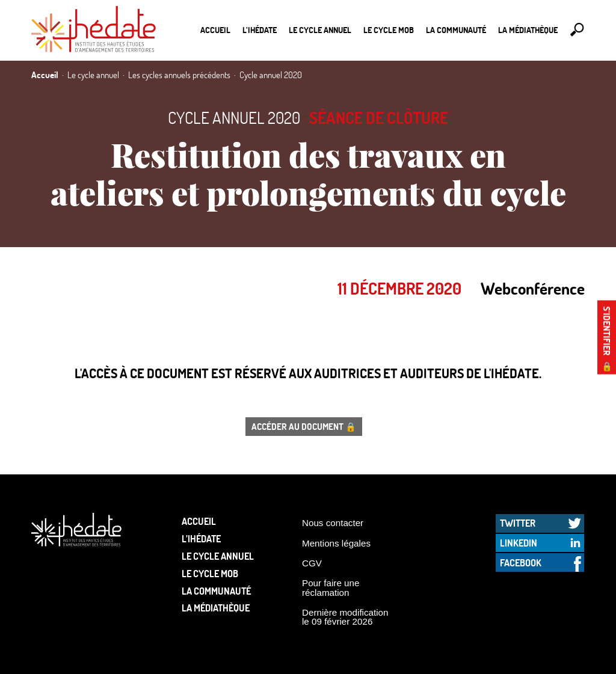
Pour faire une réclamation (331, 587)
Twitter (518, 523)
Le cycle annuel (320, 30)
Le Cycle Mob (389, 30)
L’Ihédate (260, 30)
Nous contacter (333, 523)
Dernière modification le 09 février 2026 (345, 617)
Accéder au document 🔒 (304, 426)
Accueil (215, 30)
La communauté (456, 30)
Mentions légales (336, 543)
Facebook (521, 562)
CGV (312, 563)
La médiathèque (528, 30)
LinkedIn (519, 543)
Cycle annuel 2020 (234, 118)
